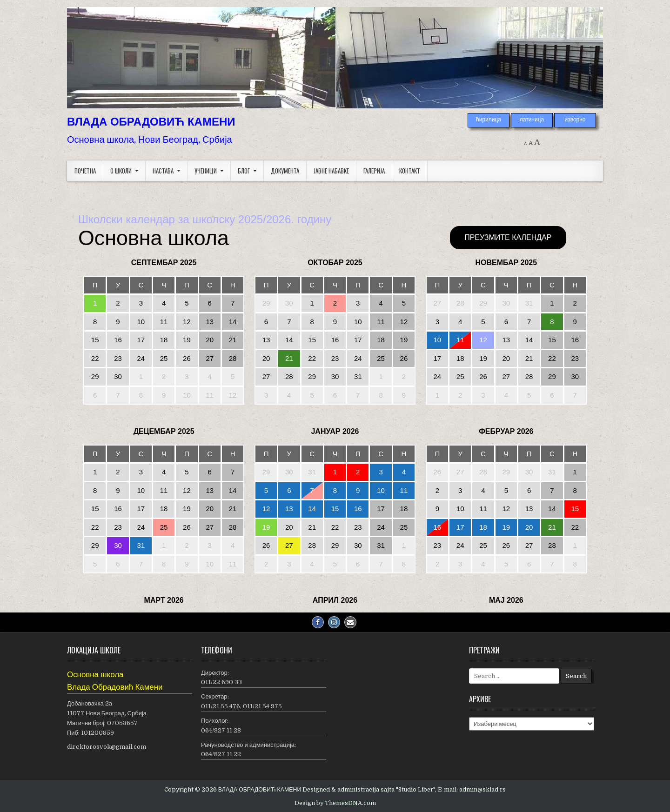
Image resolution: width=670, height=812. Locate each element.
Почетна (85, 171)
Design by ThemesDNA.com (335, 803)
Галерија (374, 171)
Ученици (206, 171)
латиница (532, 120)
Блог (244, 171)
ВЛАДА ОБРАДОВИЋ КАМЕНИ (151, 122)
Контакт (410, 171)
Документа (285, 171)
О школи (121, 171)
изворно (575, 120)
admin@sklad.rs (482, 790)
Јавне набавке (331, 171)
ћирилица (489, 120)
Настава (163, 171)
